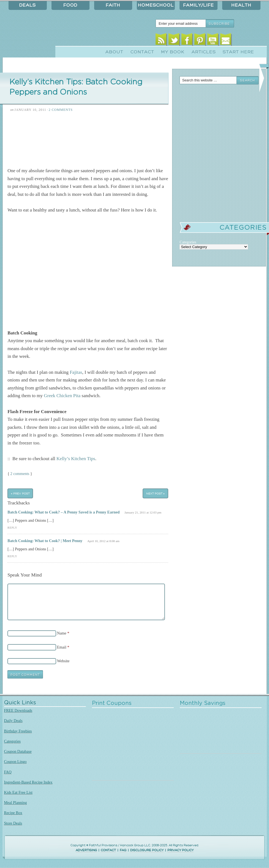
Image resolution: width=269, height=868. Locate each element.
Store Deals (13, 823)
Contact (142, 52)
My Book (173, 52)
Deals (28, 5)
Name (62, 633)
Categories (13, 741)
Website (63, 661)
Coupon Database (18, 751)
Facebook (187, 41)
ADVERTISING (86, 850)
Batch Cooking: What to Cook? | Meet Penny (45, 541)
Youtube (213, 41)
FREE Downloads (18, 710)
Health (241, 5)
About (114, 52)
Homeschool (156, 5)
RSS (161, 41)
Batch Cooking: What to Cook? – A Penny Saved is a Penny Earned (63, 512)
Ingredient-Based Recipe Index (28, 782)
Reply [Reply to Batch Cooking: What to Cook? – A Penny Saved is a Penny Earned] (12, 528)
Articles (204, 52)
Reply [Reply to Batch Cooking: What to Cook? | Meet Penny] (12, 556)
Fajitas (76, 372)
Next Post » (155, 493)
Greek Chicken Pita (62, 396)
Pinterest (200, 41)
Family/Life (199, 5)
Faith (113, 5)
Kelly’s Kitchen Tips (76, 459)
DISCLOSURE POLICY (147, 850)
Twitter (174, 41)
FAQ (8, 772)
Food (70, 5)
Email (226, 41)
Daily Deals (13, 721)
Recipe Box (13, 813)
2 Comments (61, 110)
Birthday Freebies (18, 731)
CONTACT (108, 850)
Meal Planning (16, 803)
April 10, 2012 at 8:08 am (103, 541)
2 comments (20, 474)
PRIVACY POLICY (180, 850)
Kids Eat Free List (18, 792)
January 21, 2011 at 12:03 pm (143, 512)
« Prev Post (20, 493)
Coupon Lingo (15, 762)
